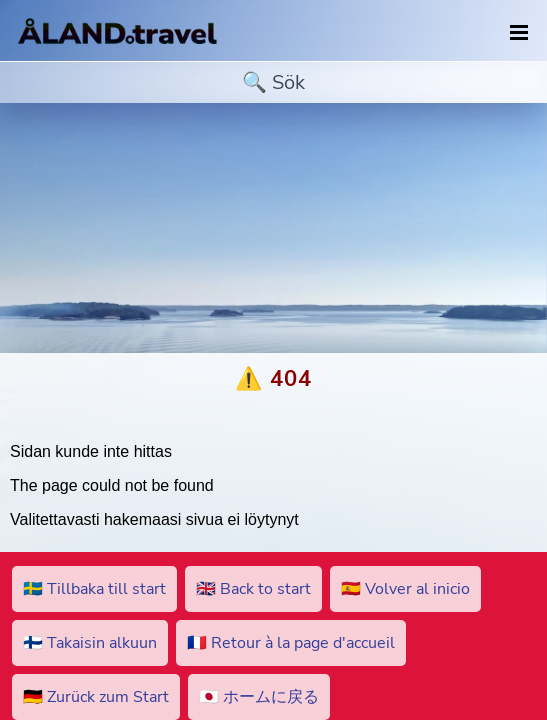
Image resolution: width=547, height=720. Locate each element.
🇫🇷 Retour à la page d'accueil (291, 643)
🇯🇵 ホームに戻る (259, 697)
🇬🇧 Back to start (253, 589)
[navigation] (519, 33)
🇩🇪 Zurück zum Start (96, 697)
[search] (273, 82)
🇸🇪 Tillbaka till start (94, 589)
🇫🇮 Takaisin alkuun (90, 643)
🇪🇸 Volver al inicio (405, 589)
